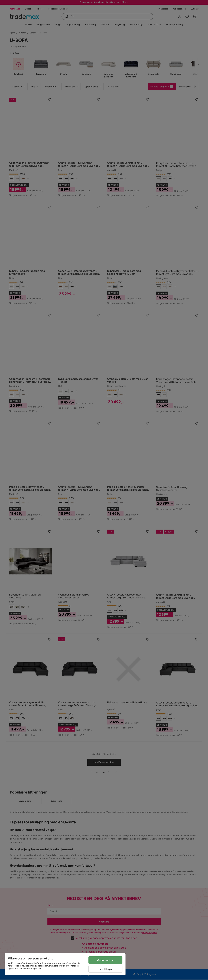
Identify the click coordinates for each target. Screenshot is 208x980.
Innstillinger (105, 969)
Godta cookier (106, 960)
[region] (65, 964)
